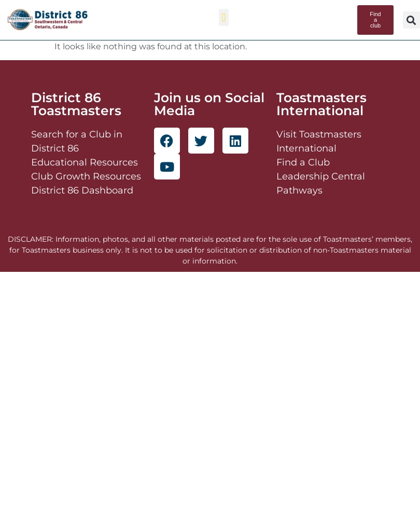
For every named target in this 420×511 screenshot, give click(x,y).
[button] (224, 17)
